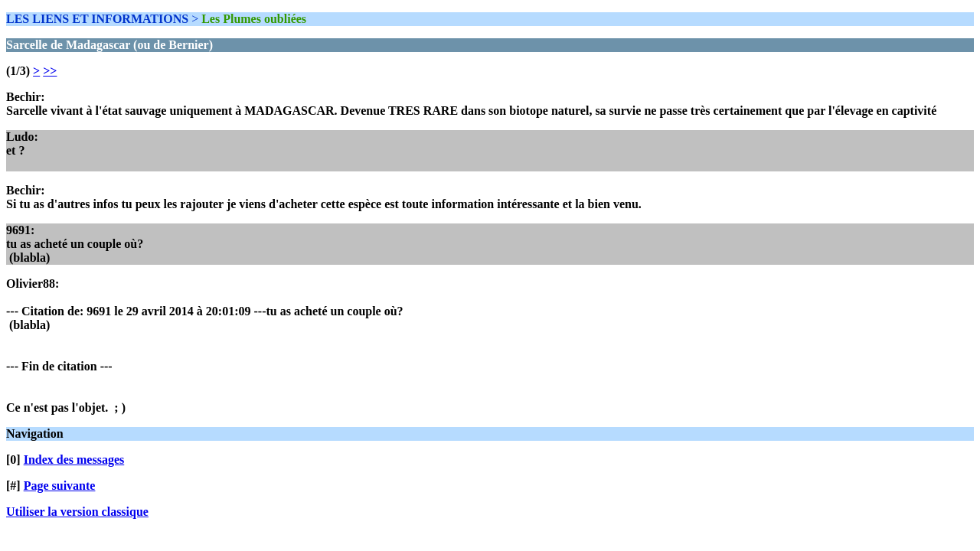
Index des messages (74, 460)
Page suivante (60, 486)
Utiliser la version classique (77, 512)
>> (50, 71)
